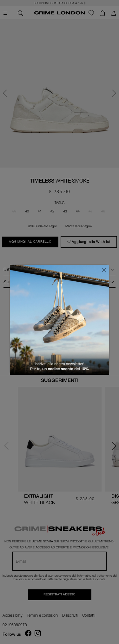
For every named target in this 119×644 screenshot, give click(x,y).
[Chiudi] (104, 270)
